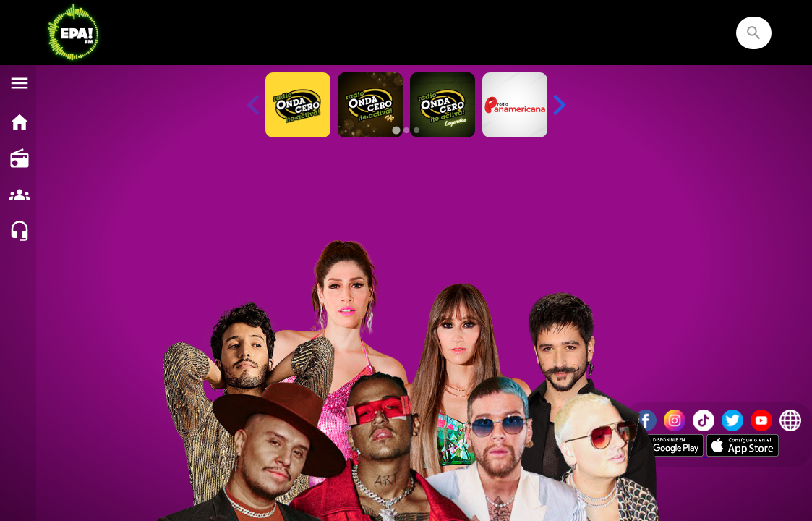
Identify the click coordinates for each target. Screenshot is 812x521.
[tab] (396, 130)
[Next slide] (558, 105)
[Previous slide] (255, 105)
